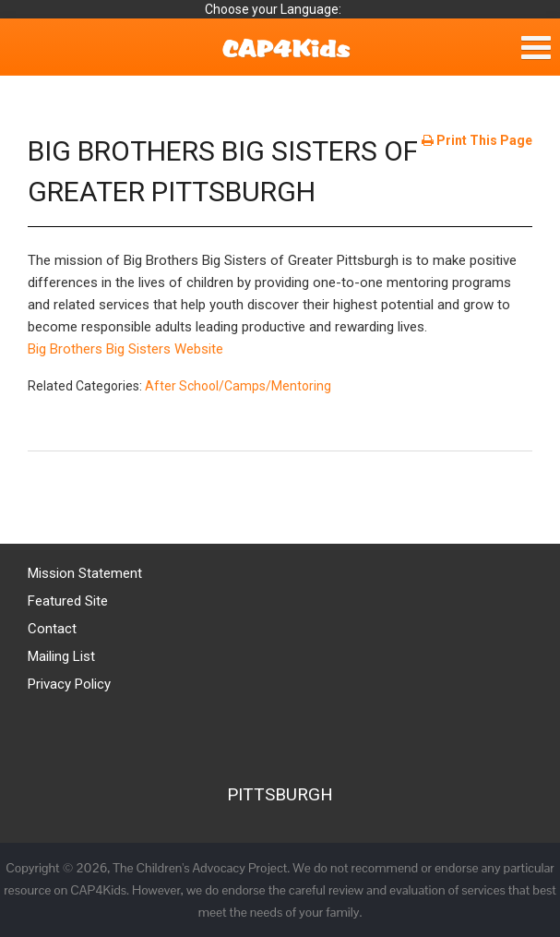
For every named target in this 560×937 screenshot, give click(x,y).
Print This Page (477, 140)
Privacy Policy (69, 684)
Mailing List (61, 656)
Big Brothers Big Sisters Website (125, 349)
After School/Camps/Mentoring (238, 386)
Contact (52, 629)
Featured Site (68, 601)
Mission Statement (85, 573)
